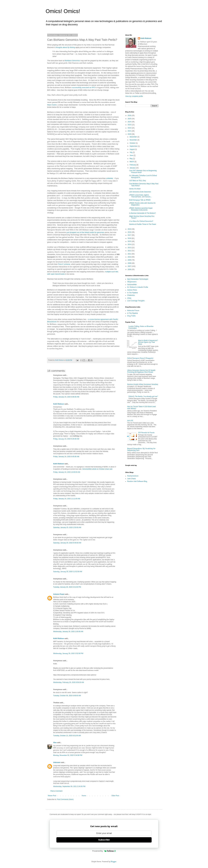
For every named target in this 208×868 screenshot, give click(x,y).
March (132, 162)
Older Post (115, 796)
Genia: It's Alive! (135, 189)
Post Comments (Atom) (65, 799)
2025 (130, 119)
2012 (130, 251)
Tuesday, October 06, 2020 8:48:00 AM (67, 696)
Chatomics (131, 295)
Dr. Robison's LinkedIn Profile (138, 287)
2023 (130, 125)
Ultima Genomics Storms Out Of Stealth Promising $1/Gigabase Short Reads (141, 371)
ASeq (129, 298)
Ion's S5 (130, 421)
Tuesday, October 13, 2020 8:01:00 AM (67, 736)
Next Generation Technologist (138, 279)
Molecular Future (133, 311)
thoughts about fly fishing (65, 47)
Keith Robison (59, 404)
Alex (55, 743)
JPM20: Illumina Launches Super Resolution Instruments (141, 209)
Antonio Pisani (59, 594)
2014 (130, 244)
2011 (130, 254)
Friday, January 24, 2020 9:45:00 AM (66, 457)
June (132, 155)
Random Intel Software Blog (137, 481)
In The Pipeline (133, 293)
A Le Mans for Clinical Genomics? (141, 221)
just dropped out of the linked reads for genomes (85, 232)
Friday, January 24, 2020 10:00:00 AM (67, 472)
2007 (130, 266)
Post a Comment (56, 791)
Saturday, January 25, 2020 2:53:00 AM (67, 527)
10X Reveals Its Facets (146, 433)
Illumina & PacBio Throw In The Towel (143, 224)
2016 (130, 238)
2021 (130, 131)
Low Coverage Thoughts (136, 301)
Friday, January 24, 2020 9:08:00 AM (66, 397)
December (134, 137)
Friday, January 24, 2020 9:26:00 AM (66, 439)
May (131, 159)
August (132, 149)
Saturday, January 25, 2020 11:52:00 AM (68, 572)
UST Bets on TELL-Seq (137, 181)
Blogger (113, 862)
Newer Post (52, 796)
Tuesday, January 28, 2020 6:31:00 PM (67, 587)
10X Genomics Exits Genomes (140, 192)
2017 (130, 235)
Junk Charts (131, 479)
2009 (130, 260)
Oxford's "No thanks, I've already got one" (143, 396)
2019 (130, 229)
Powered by (104, 851)
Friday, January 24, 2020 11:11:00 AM (67, 499)
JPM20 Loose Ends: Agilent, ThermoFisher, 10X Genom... (140, 196)
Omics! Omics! (63, 11)
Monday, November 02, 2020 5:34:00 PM (68, 755)
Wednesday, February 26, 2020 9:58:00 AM (69, 682)
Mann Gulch (52, 105)
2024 (130, 122)
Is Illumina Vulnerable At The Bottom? (142, 213)
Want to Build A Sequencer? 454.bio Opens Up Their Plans (148, 342)
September (134, 146)
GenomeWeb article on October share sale (97, 469)
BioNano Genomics (72, 61)
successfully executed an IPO (84, 88)
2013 (130, 248)
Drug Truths (131, 316)
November (134, 140)
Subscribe (104, 840)
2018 (130, 232)
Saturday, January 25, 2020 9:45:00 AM (67, 543)
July (131, 152)
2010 (130, 257)
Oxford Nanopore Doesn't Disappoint (140, 358)
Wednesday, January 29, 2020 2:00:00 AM (68, 631)
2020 (130, 134)
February (133, 165)
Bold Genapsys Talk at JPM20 (140, 200)
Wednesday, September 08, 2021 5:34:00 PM (69, 786)
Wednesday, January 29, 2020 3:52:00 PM (68, 654)
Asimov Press (132, 290)
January (133, 168)
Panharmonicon (133, 476)
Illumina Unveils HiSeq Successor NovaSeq (143, 384)
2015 (130, 241)
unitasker (109, 178)
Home (84, 796)
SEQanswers (132, 282)
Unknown (57, 762)
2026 (130, 115)
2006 (130, 269)
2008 (130, 263)
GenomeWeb (132, 285)
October (133, 143)
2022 (130, 128)
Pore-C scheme (64, 264)
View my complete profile (134, 96)
